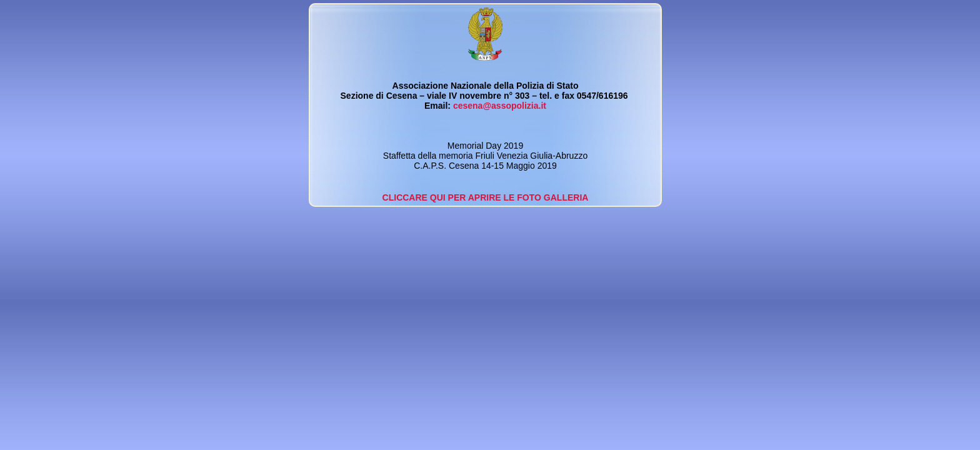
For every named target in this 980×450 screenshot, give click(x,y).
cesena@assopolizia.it (500, 106)
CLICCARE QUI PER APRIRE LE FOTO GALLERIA (486, 197)
